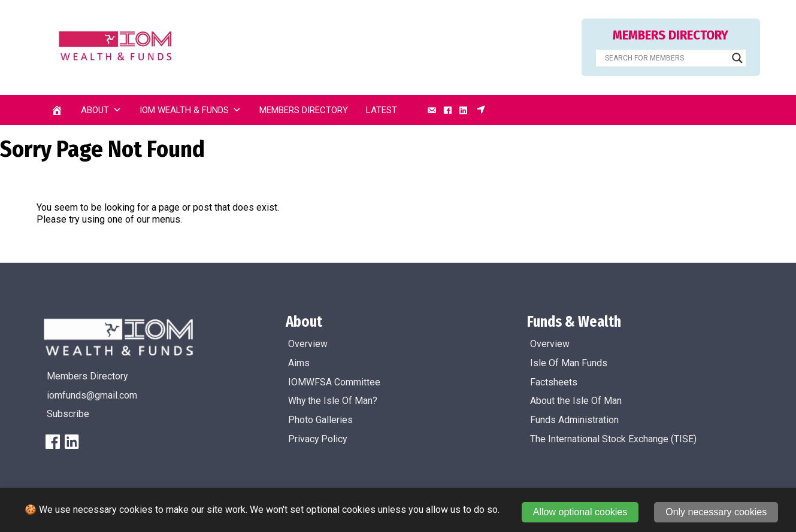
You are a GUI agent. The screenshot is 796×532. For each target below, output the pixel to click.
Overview (308, 344)
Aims (299, 363)
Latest (382, 110)
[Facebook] (447, 110)
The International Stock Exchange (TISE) (613, 439)
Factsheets (554, 382)
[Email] (432, 110)
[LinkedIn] (464, 110)
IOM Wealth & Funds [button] (190, 110)
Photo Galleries (320, 420)
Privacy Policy (317, 439)
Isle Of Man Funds (569, 363)
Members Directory (304, 110)
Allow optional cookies (580, 512)
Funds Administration (574, 420)
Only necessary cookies (716, 512)
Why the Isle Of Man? (333, 401)
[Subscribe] (481, 110)
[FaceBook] (53, 442)
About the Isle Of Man (576, 401)
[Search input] (665, 58)
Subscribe (68, 414)
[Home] (57, 110)
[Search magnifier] (737, 58)
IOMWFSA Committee (334, 382)
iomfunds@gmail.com (92, 395)
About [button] (101, 110)
